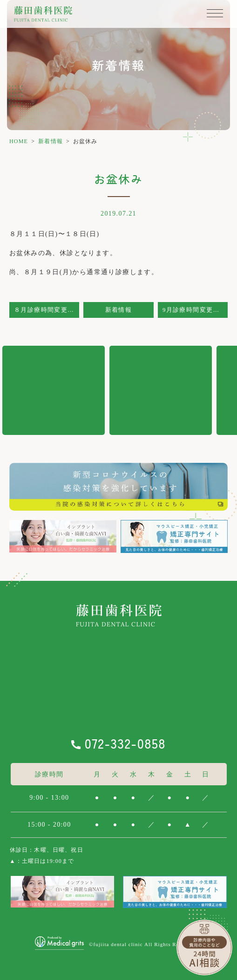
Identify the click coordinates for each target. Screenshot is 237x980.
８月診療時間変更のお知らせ (47, 310)
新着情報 (51, 141)
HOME (19, 141)
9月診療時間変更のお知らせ (195, 310)
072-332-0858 (125, 743)
